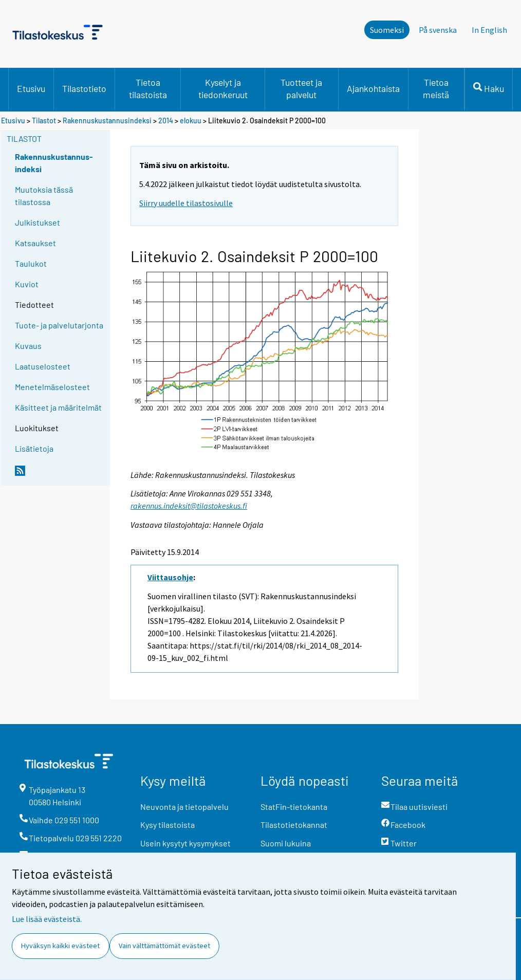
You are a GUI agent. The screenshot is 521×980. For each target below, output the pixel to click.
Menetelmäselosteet (52, 387)
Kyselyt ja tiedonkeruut (223, 88)
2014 (166, 121)
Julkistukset (38, 222)
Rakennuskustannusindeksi (107, 121)
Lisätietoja (34, 448)
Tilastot (44, 121)
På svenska (438, 30)
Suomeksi (387, 30)
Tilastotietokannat (294, 825)
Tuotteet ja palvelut (301, 88)
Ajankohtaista (373, 88)
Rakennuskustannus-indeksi (54, 163)
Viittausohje (170, 577)
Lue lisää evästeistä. (47, 919)
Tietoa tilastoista (148, 88)
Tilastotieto (84, 88)
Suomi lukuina (286, 843)
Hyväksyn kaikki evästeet (60, 946)
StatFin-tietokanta (294, 807)
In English (489, 30)
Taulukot (31, 263)
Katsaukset (35, 243)
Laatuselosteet (43, 366)
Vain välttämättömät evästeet (164, 946)
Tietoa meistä (436, 88)
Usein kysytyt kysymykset (185, 843)
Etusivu (31, 88)
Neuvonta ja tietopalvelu (184, 807)
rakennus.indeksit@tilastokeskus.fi (189, 506)
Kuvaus (28, 346)
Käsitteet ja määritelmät (58, 407)
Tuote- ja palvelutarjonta (59, 325)
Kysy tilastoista (168, 825)
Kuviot (27, 284)
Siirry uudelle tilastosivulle (186, 203)
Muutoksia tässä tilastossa (44, 196)
